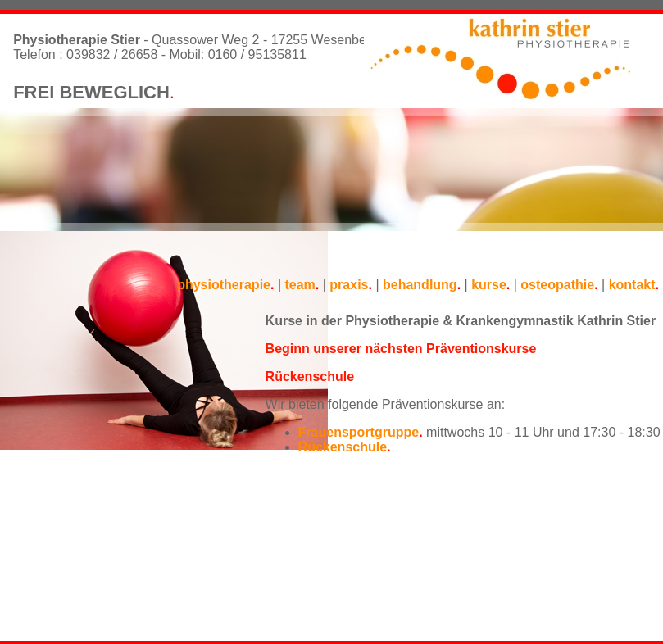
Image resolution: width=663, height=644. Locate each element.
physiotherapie (224, 285)
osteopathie (557, 285)
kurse (489, 285)
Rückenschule (343, 447)
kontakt (632, 285)
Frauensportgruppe (359, 432)
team (300, 285)
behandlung (420, 285)
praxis (349, 285)
